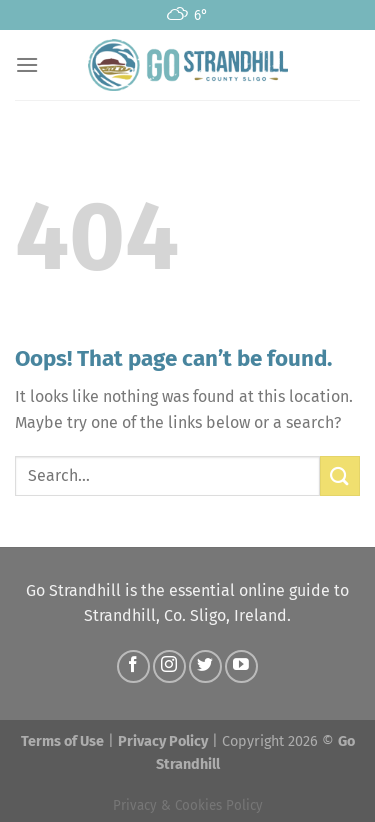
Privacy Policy (163, 741)
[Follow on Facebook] (133, 666)
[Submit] (340, 475)
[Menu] (27, 64)
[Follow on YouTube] (241, 666)
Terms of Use (62, 741)
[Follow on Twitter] (205, 666)
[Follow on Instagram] (169, 666)
